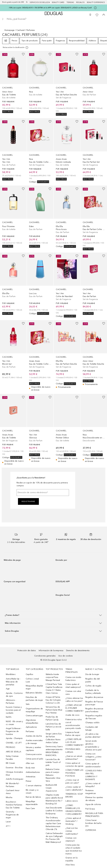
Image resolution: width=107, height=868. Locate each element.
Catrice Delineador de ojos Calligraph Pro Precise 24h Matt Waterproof (54, 838)
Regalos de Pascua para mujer (94, 703)
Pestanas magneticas (91, 792)
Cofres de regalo (93, 686)
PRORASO (11, 747)
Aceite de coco (72, 715)
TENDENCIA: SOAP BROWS (74, 795)
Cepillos (30, 674)
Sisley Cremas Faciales (12, 758)
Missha (9, 797)
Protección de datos (27, 651)
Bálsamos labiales (34, 693)
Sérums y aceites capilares (33, 749)
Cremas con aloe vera (73, 693)
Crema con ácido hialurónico (73, 679)
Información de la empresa (51, 651)
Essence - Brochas (14, 768)
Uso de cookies (66, 656)
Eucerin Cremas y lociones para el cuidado (14, 710)
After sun (30, 763)
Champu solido (92, 723)
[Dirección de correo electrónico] (43, 493)
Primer (29, 781)
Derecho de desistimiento (78, 651)
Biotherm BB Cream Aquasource (51, 788)
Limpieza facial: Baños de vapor (73, 734)
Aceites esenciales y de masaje (34, 742)
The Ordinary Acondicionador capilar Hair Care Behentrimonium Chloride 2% (53, 823)
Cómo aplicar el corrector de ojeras (74, 765)
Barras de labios (33, 797)
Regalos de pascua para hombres (94, 710)
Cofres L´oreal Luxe (32, 680)
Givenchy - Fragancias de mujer (12, 815)
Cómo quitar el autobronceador (93, 765)
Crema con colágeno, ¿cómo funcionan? (93, 757)
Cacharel (21, 30)
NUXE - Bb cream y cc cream (14, 723)
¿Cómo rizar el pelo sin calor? (72, 781)
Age (8, 689)
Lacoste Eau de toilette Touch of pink (53, 762)
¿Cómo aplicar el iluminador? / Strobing (73, 821)
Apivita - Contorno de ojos (14, 695)
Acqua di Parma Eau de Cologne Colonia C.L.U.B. (53, 700)
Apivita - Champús (14, 738)
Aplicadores (31, 727)
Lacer (8, 822)
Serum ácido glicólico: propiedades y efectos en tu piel (93, 745)
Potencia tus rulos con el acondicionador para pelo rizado (74, 724)
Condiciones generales (45, 656)
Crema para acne (34, 754)
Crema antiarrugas (34, 716)
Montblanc (11, 674)
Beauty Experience (96, 2)
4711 (8, 826)
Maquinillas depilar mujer (34, 687)
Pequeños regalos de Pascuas (94, 717)
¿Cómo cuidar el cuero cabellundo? (74, 788)
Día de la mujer (92, 674)
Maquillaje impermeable (32, 803)
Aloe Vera (70, 865)
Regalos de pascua (94, 697)
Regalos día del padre (93, 680)
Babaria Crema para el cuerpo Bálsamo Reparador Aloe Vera (53, 775)
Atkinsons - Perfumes (11, 702)
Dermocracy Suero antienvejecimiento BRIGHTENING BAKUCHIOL (54, 751)
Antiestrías (31, 777)
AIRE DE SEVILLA (14, 752)
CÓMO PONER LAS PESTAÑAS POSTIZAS (74, 773)
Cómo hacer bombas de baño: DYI (94, 823)
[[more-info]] (16, 48)
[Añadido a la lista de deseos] (23, 54)
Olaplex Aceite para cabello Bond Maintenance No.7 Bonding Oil (54, 799)
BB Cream (10, 763)
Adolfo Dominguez (15, 779)
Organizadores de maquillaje (34, 710)
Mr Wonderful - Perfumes (13, 785)
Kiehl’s (9, 717)
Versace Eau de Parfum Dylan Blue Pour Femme (54, 710)
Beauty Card (58, 2)
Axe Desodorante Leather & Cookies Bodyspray (54, 811)
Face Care (30, 808)
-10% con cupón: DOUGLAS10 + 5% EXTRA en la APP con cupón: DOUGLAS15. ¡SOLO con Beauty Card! (50, 8)
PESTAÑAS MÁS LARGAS (73, 751)
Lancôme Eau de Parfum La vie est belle (53, 727)
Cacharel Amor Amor (13, 792)
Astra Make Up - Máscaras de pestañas (13, 682)
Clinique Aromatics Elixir (14, 774)
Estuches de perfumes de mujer (34, 699)
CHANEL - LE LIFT (14, 743)
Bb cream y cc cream (32, 791)
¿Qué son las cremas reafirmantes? (72, 831)
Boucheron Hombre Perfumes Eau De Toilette (14, 805)
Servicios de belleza (40, 2)
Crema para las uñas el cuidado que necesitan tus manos (74, 849)
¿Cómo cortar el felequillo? (93, 785)
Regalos (80, 2)
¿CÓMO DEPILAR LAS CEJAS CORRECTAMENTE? (74, 742)
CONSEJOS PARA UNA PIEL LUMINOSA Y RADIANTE (94, 775)
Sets (28, 704)
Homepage (10, 30)
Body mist (30, 768)
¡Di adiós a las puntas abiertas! (93, 735)
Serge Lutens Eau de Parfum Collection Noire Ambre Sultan (54, 738)
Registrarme (28, 501)
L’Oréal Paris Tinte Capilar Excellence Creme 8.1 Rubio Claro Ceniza (54, 689)
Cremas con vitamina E (71, 839)
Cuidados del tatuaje (92, 728)
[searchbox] (53, 19)
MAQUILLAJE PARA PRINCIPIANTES (94, 815)
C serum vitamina (34, 786)
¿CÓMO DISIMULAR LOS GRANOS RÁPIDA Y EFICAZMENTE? (73, 810)
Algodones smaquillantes (32, 722)
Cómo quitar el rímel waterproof (73, 686)
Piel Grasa (90, 809)
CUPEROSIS (91, 830)
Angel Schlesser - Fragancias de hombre (14, 731)
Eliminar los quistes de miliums (94, 799)
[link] (13, 82)
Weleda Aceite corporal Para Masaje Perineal (53, 677)
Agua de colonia (93, 804)
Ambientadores (33, 772)
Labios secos (72, 801)
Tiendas (70, 2)
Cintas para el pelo (35, 759)
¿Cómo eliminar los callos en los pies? (74, 700)
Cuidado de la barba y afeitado (93, 692)
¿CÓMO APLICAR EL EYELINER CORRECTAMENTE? (74, 708)
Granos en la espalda (71, 859)
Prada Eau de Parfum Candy (52, 718)
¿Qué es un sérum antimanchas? (74, 758)
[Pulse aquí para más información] (95, 8)
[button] (53, 615)
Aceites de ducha (34, 736)
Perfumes (30, 731)
